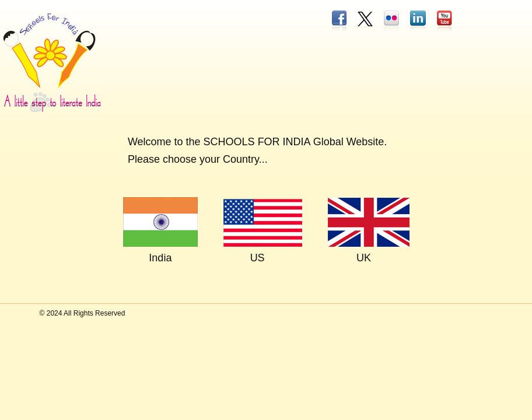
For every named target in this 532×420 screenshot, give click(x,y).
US (258, 258)
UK (364, 258)
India (160, 258)
